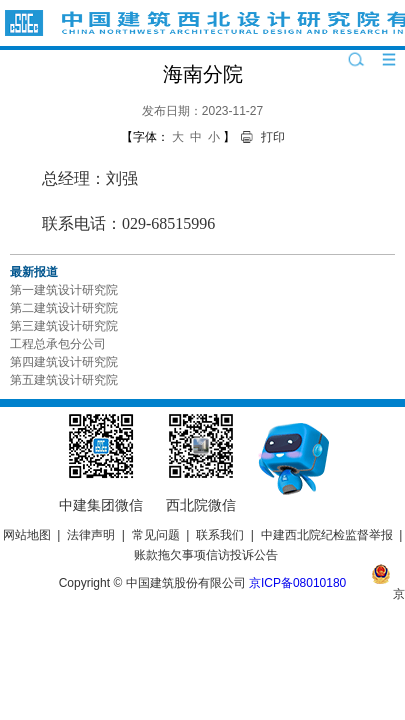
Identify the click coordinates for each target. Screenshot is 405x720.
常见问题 (156, 535)
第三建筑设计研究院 (64, 326)
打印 (273, 137)
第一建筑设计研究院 (64, 290)
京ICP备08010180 (297, 583)
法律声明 (91, 535)
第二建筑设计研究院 (64, 308)
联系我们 (220, 535)
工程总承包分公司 (58, 344)
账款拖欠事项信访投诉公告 (206, 555)
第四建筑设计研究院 (64, 362)
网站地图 (27, 535)
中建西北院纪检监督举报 (327, 535)
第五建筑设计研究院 (64, 380)
